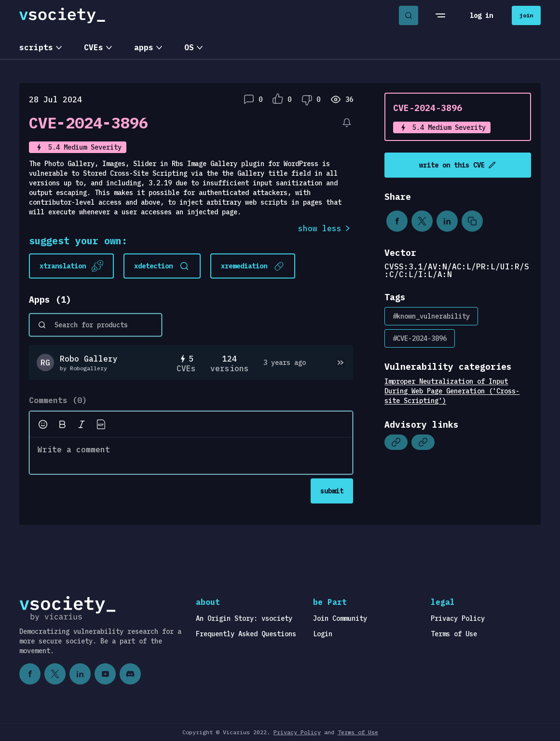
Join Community (340, 618)
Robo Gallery (89, 359)
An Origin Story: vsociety (244, 618)
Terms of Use (454, 634)
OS (189, 47)
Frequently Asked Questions (246, 634)
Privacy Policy (458, 618)
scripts (36, 47)
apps (144, 47)
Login (323, 634)
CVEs (94, 47)
